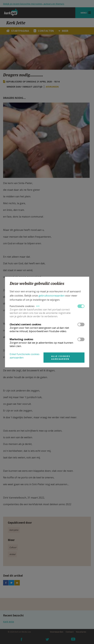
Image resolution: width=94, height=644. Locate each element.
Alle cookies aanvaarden (61, 358)
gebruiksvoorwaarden (52, 296)
